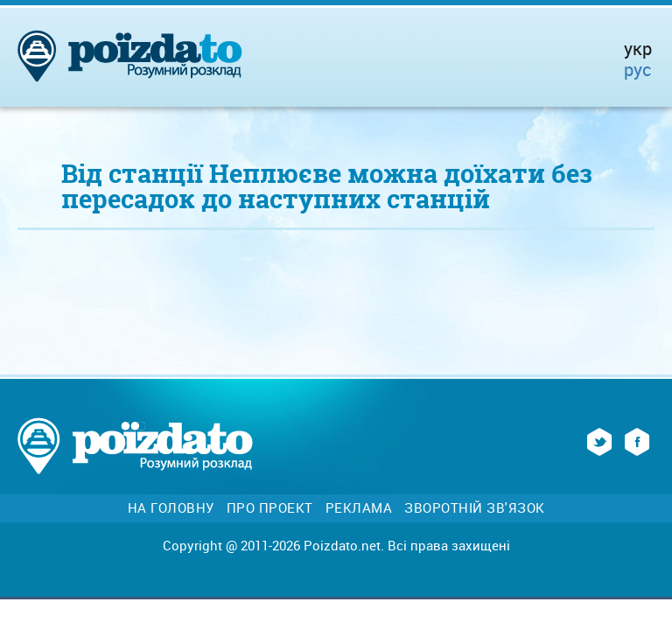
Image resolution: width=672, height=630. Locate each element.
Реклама (359, 508)
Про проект (270, 508)
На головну (171, 508)
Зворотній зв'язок (475, 508)
